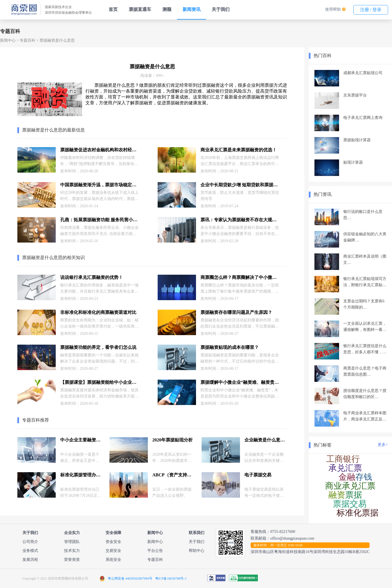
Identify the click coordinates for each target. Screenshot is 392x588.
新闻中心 (8, 40)
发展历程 (30, 560)
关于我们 (221, 9)
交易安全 (113, 551)
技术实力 (72, 551)
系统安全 (113, 560)
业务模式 (30, 551)
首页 (113, 9)
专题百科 (27, 40)
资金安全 (113, 542)
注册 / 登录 (371, 10)
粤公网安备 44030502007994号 (130, 578)
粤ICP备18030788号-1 (171, 578)
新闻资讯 (192, 9)
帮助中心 (197, 551)
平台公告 (155, 551)
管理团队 (72, 542)
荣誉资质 (72, 560)
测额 (167, 9)
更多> (383, 445)
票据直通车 (140, 9)
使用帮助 (333, 9)
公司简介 (30, 542)
